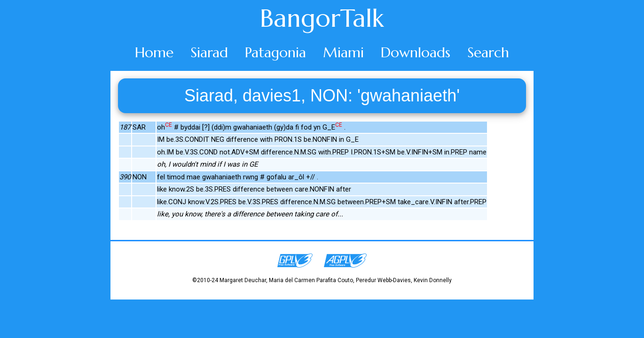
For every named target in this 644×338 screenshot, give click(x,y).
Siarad (209, 52)
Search (488, 52)
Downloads (416, 52)
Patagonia (275, 52)
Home (154, 52)
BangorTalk (322, 18)
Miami (343, 52)
